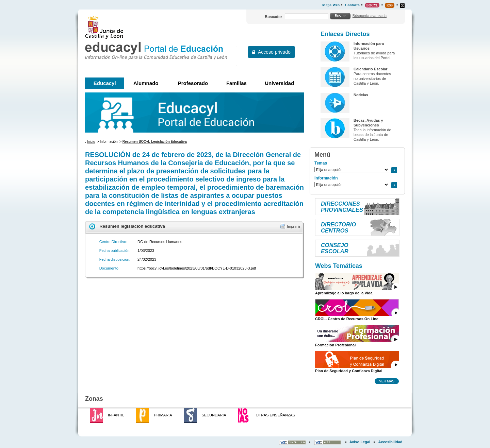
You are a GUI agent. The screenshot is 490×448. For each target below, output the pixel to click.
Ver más (387, 381)
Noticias (361, 95)
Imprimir (294, 226)
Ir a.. (394, 170)
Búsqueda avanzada (370, 16)
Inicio (91, 142)
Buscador (273, 17)
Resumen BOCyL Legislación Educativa (155, 142)
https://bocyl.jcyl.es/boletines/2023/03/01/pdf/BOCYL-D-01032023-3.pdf (197, 268)
